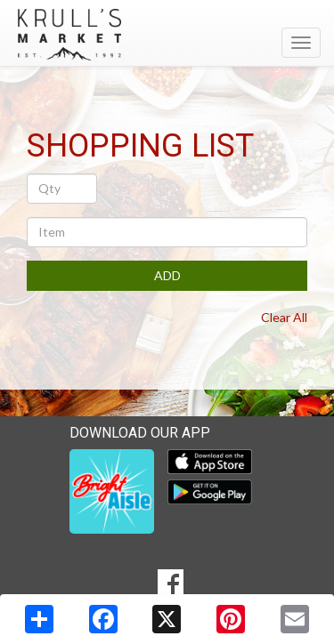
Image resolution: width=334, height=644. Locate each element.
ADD (167, 275)
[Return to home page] (167, 35)
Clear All (284, 317)
